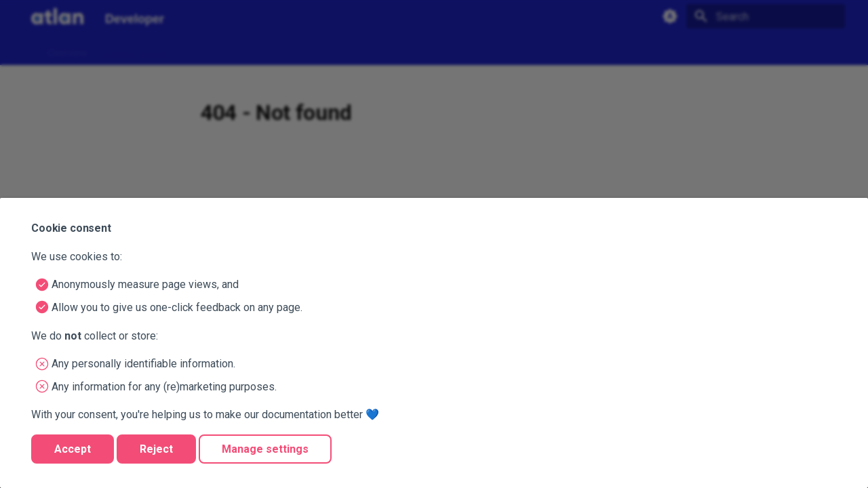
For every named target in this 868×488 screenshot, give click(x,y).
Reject (156, 449)
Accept (73, 449)
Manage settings (265, 449)
